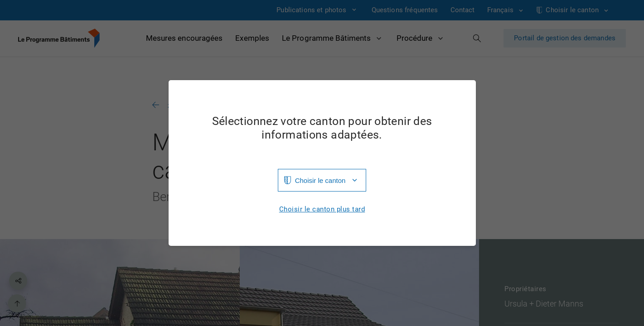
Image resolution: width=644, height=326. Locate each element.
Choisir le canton (320, 180)
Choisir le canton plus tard (322, 209)
